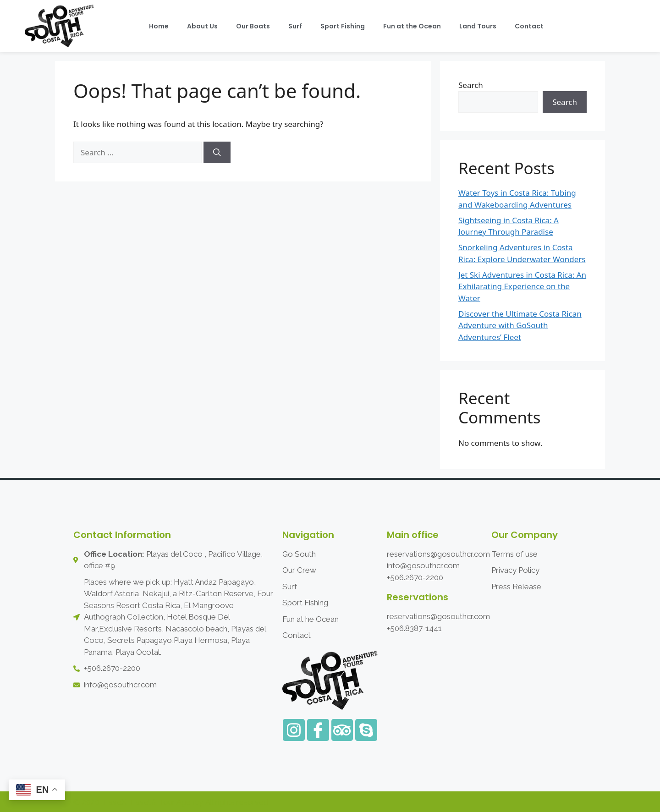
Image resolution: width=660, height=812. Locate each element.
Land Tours (478, 26)
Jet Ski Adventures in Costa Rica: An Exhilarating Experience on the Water (522, 286)
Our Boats (253, 26)
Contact (529, 26)
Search (471, 85)
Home (159, 26)
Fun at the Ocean (412, 26)
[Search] (217, 153)
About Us (202, 26)
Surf (295, 26)
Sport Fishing (343, 26)
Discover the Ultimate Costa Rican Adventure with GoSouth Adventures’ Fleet (520, 325)
